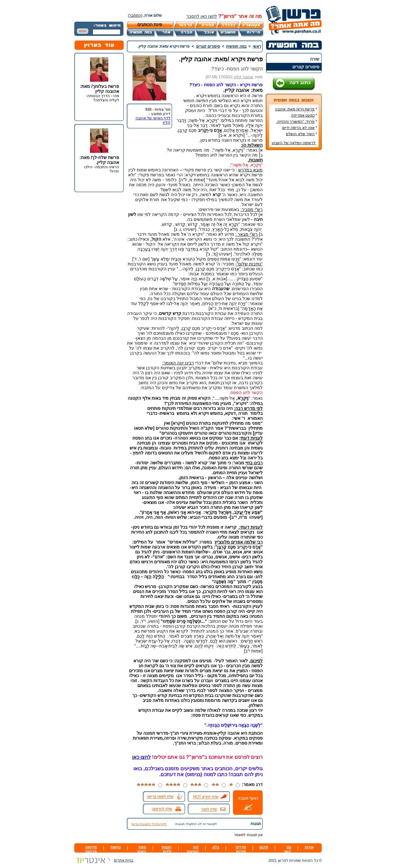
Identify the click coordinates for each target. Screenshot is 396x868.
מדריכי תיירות (241, 849)
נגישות (116, 847)
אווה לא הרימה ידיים (298, 128)
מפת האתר (141, 849)
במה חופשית (236, 46)
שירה (315, 59)
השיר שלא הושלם (300, 134)
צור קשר (287, 849)
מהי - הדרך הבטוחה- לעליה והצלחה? (103, 98)
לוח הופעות (193, 849)
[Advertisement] (294, 247)
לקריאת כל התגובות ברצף (149, 824)
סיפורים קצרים (306, 67)
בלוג (216, 847)
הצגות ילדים (167, 849)
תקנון (264, 847)
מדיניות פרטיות (91, 849)
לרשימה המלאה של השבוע (294, 143)
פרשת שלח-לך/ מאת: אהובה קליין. (99, 160)
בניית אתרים (104, 860)
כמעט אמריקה (303, 115)
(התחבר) (135, 15)
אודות (309, 847)
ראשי (257, 46)
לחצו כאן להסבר (202, 16)
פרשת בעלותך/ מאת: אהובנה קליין (100, 89)
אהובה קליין (243, 77)
